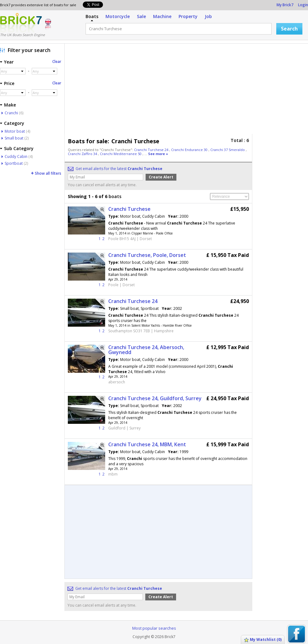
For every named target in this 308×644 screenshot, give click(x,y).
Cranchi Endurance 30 (190, 150)
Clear (57, 62)
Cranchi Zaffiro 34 (83, 154)
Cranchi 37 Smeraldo (228, 150)
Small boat (14, 138)
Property (188, 16)
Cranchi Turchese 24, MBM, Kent (147, 444)
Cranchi (11, 113)
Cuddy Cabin (16, 156)
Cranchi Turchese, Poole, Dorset (147, 255)
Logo (21, 23)
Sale (141, 16)
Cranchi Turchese (129, 209)
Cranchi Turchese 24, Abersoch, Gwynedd (146, 350)
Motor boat (15, 131)
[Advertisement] (157, 90)
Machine (162, 16)
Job (208, 16)
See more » (158, 154)
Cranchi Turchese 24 (152, 150)
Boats (92, 16)
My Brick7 (285, 5)
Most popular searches (154, 628)
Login (303, 5)
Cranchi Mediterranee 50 (121, 154)
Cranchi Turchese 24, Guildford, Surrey (155, 398)
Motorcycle (118, 16)
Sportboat (14, 163)
